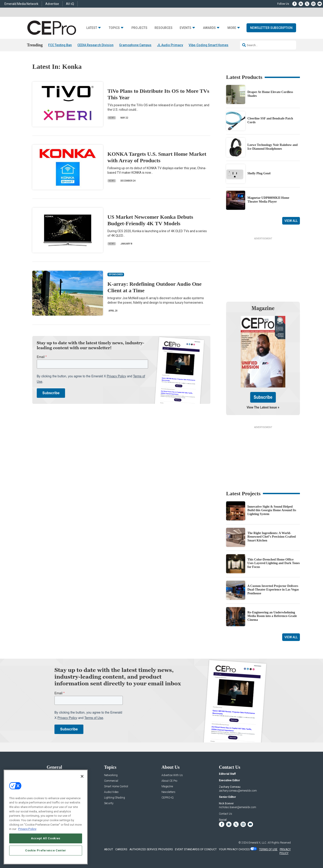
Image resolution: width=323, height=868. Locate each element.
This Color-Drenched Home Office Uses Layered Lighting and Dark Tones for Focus (274, 563)
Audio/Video (111, 792)
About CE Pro (169, 781)
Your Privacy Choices (234, 849)
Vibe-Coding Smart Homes (208, 45)
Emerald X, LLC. (258, 843)
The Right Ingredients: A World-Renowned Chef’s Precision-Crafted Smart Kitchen (272, 537)
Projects (139, 28)
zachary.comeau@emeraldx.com (238, 791)
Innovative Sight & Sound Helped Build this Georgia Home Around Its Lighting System (272, 510)
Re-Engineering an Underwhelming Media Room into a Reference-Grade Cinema (272, 616)
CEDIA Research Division (95, 45)
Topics (114, 28)
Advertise (52, 4)
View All (291, 221)
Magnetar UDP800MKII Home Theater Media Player (268, 200)
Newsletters (168, 792)
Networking (111, 775)
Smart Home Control (116, 787)
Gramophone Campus (135, 45)
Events (186, 28)
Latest (92, 28)
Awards (209, 28)
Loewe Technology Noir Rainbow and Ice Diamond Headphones (273, 147)
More (232, 28)
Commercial (111, 781)
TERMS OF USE (268, 849)
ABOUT (109, 849)
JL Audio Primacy (170, 45)
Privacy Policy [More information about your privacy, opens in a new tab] (27, 829)
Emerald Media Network (21, 4)
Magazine (167, 787)
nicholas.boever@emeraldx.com (238, 807)
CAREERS (121, 849)
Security (109, 803)
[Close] (82, 776)
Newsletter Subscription (271, 28)
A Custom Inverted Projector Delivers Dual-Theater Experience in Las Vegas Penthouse (273, 590)
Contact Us (226, 814)
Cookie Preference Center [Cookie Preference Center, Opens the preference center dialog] (46, 850)
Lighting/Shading (115, 798)
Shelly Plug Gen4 (259, 173)
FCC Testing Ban (60, 45)
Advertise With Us (172, 775)
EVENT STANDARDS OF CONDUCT (196, 849)
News (112, 118)
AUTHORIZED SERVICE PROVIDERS (151, 849)
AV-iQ (70, 4)
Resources (164, 28)
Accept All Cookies (46, 838)
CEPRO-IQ (168, 798)
